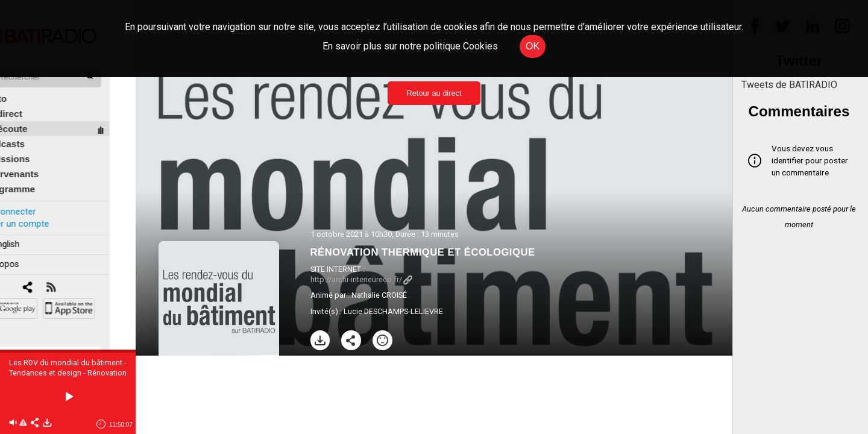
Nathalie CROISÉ (379, 295)
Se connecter (35, 198)
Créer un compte (42, 210)
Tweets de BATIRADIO (789, 85)
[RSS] (77, 275)
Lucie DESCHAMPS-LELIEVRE (393, 311)
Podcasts (30, 131)
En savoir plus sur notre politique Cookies (410, 46)
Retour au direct (434, 93)
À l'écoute (32, 115)
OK (533, 46)
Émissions (33, 146)
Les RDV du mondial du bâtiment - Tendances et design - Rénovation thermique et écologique (68, 373)
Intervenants (37, 161)
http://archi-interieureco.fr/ (361, 279)
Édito (21, 85)
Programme (35, 176)
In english (27, 231)
